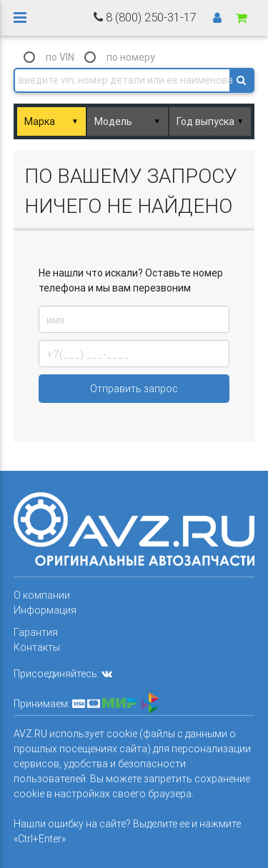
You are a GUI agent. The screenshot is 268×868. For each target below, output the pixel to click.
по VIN (60, 57)
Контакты (37, 647)
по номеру (131, 57)
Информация (45, 610)
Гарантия (36, 632)
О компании (42, 595)
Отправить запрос (134, 389)
